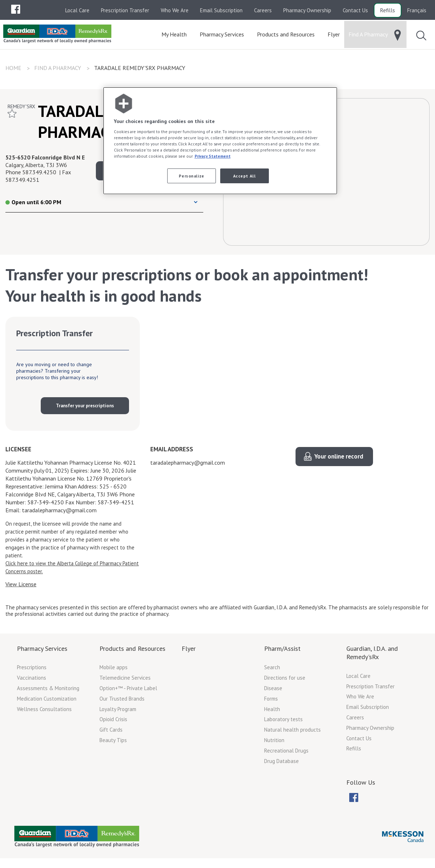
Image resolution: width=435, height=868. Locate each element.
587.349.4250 (39, 174)
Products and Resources (132, 651)
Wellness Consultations (44, 711)
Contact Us (355, 10)
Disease (273, 690)
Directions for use (285, 680)
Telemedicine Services (125, 680)
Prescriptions (32, 669)
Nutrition (274, 742)
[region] (220, 141)
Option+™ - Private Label (128, 690)
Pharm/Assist (282, 651)
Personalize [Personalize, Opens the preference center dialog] (191, 176)
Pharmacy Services (42, 651)
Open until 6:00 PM (33, 204)
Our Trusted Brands (122, 701)
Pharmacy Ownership (307, 10)
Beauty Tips (113, 742)
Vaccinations (32, 680)
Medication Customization (47, 701)
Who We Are (175, 10)
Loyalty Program (118, 711)
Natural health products (292, 732)
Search (272, 669)
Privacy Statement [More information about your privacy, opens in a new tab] (213, 156)
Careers (263, 10)
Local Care (77, 10)
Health (272, 711)
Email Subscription (221, 10)
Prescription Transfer (125, 10)
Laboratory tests (283, 721)
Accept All (245, 176)
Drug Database (281, 763)
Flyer (189, 651)
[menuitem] (15, 9)
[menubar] (15, 9)
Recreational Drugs (286, 753)
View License (21, 586)
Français (417, 10)
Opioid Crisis (113, 721)
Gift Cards (111, 732)
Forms (271, 701)
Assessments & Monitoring (48, 690)
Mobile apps (114, 669)
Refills (388, 10)
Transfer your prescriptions (85, 408)
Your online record (339, 459)
